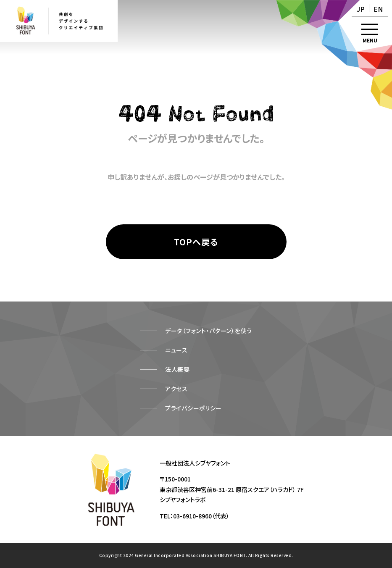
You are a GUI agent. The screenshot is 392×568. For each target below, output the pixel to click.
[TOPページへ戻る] (196, 242)
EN (378, 9)
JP (361, 9)
